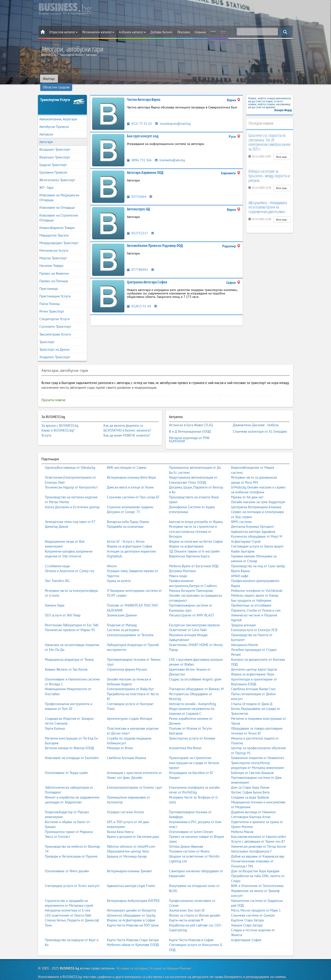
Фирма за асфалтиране (186, 537)
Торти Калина (55, 719)
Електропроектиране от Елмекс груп (134, 778)
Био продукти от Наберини (251, 591)
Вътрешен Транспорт (55, 151)
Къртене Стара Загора (247, 911)
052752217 (137, 227)
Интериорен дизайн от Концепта (131, 901)
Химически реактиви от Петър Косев (258, 837)
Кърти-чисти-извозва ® (186, 911)
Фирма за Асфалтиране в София (131, 911)
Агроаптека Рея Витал (185, 738)
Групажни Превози (53, 166)
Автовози (46, 128)
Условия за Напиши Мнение (170, 959)
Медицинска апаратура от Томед (69, 650)
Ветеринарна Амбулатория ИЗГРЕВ (133, 891)
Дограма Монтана (182, 561)
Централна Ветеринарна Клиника (256, 497)
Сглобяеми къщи (57, 556)
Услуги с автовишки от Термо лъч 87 (258, 832)
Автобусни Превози (54, 120)
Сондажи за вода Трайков (250, 788)
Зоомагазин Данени (122, 606)
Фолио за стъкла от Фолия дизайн (195, 906)
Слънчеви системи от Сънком (253, 906)
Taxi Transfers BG (57, 571)
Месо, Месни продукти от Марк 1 (256, 901)
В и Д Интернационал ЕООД (190, 424)
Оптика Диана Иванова (186, 837)
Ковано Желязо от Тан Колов (66, 660)
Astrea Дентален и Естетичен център (72, 497)
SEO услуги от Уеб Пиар (63, 606)
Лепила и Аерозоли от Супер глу (70, 561)
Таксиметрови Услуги (55, 328)
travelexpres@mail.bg (174, 117)
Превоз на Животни (54, 267)
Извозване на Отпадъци (57, 201)
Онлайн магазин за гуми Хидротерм (258, 492)
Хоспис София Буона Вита (250, 783)
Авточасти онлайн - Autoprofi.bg (193, 694)
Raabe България (243, 542)
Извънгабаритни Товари (57, 221)
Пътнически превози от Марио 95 (70, 620)
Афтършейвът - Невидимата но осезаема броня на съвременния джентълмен (268, 201)
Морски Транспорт (53, 252)
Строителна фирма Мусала (127, 660)
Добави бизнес (162, 32)
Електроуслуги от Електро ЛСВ (254, 620)
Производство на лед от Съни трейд (258, 556)
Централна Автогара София (147, 276)
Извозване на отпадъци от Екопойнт (72, 748)
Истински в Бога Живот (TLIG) (191, 418)
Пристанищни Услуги (55, 290)
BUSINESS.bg (69, 959)
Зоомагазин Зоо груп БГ (187, 901)
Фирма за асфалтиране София (129, 537)
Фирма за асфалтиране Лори (253, 665)
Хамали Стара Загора (247, 916)
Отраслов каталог (63, 32)
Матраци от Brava (120, 738)
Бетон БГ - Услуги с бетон (126, 532)
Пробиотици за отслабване (251, 596)
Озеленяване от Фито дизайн (67, 861)
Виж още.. (282, 150)
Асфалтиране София (246, 930)
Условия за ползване (132, 959)
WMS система (241, 512)
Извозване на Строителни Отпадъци (59, 211)
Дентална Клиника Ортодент (253, 517)
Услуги (46, 429)
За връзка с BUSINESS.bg (60, 419)
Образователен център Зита (128, 842)
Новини (200, 32)
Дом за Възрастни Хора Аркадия (255, 861)
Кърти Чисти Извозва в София (191, 930)
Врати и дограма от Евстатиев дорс (133, 827)
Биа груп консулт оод (143, 130)
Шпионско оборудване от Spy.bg (131, 906)
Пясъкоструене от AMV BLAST (191, 606)
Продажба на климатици (125, 517)
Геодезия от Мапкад (122, 615)
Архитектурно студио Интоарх (130, 709)
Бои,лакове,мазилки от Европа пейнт (259, 827)
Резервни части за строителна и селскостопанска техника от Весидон (193, 522)
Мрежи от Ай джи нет (247, 487)
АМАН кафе (240, 566)
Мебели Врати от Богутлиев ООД (194, 556)
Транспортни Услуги (55, 93)
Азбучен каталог (132, 32)
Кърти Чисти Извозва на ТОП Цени (133, 916)
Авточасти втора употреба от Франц (196, 512)
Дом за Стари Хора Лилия (250, 778)
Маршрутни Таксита (54, 229)
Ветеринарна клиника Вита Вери (131, 468)
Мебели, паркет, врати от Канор (255, 586)
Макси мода (178, 566)
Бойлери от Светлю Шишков (252, 763)
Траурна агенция (243, 615)
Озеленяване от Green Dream (191, 822)
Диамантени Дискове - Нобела (256, 418)
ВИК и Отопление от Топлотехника (257, 876)
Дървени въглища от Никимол (253, 802)
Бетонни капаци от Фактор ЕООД (69, 738)
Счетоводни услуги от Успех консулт (72, 876)
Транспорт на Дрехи (54, 343)
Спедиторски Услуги (54, 312)
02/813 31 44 (139, 300)
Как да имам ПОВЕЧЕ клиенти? (127, 429)
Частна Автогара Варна (144, 93)
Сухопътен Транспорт (55, 320)
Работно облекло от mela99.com (131, 837)
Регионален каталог (98, 32)
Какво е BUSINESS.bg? (58, 424)
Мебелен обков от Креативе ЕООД (133, 935)
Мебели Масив (242, 822)
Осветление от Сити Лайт (188, 620)
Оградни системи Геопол (126, 802)
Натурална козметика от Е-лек (68, 901)
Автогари (46, 135)
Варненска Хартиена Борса (189, 546)
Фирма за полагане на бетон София (196, 532)
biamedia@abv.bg (170, 154)
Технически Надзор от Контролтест (71, 478)
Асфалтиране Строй (246, 532)
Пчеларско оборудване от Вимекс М (196, 679)
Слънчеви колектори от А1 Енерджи (260, 424)
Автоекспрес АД (138, 203)
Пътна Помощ (49, 297)
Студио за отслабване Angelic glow (195, 670)
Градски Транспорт (53, 158)
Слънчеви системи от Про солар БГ (133, 487)
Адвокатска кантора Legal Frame (131, 876)
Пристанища (49, 282)
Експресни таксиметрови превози (194, 615)
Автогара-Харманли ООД (145, 166)
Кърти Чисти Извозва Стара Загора (133, 930)
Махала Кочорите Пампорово (191, 581)
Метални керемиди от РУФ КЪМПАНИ (189, 431)
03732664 (137, 190)
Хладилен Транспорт (55, 351)
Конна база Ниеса (120, 822)
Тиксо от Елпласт (57, 827)
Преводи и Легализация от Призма (71, 847)
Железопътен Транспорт (57, 174)
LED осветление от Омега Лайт (68, 906)
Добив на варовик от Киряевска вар (258, 847)
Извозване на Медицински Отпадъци (59, 191)
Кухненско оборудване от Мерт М (257, 527)
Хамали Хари (55, 596)
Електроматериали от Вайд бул (130, 679)
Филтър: (49, 79)
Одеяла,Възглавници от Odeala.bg (70, 458)
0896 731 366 (139, 154)
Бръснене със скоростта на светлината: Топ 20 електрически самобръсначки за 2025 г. (269, 136)
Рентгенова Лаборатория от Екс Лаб (72, 615)
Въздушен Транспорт (55, 143)
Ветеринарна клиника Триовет (130, 861)
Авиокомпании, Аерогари (58, 113)
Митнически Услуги (54, 244)
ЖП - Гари (46, 181)
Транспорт (47, 335)
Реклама (184, 32)
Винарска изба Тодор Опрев (128, 512)
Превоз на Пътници (54, 275)
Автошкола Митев (244, 635)
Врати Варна (240, 561)
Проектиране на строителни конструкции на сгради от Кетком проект (194, 753)
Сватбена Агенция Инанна (126, 748)
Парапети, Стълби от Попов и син (256, 601)
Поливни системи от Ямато (189, 842)
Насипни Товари (51, 259)
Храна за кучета (119, 571)
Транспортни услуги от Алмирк (192, 729)
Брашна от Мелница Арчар (127, 847)
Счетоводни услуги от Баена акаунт (257, 537)
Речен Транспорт (52, 305)
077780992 (137, 263)
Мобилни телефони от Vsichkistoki (257, 581)
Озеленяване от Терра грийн (66, 763)
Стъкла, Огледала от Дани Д (252, 694)
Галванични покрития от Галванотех (258, 748)
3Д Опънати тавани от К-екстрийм (194, 542)
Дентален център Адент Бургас (254, 660)
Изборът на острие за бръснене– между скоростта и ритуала (269, 169)
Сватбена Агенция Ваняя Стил (253, 679)
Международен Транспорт (59, 236)
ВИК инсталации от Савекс (127, 458)
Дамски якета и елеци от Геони (130, 478)
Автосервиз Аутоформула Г (251, 842)
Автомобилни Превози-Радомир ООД (155, 239)
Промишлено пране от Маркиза (69, 822)
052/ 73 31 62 (139, 117)
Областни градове (74, 79)
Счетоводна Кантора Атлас (251, 807)
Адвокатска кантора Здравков (253, 522)
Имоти (112, 556)
